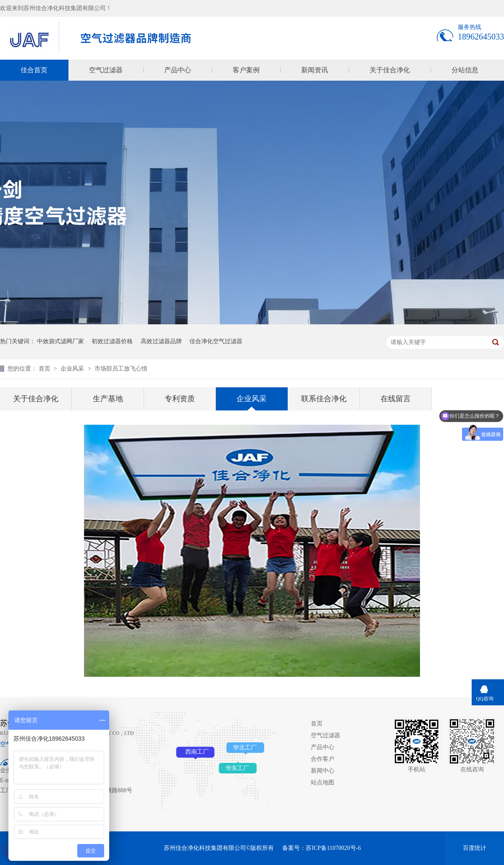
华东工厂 (237, 768)
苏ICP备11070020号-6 (333, 848)
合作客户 (323, 759)
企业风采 (73, 369)
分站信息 (465, 70)
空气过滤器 (106, 70)
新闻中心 (323, 771)
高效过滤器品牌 (161, 341)
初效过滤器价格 (112, 341)
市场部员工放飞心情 (121, 369)
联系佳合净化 (324, 399)
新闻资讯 (315, 70)
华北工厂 (245, 748)
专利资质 (180, 399)
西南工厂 (197, 752)
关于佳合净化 (390, 70)
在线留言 (396, 399)
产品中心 (178, 70)
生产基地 (108, 399)
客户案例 (246, 70)
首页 (45, 369)
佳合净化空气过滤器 (216, 341)
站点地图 (323, 782)
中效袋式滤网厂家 (60, 341)
